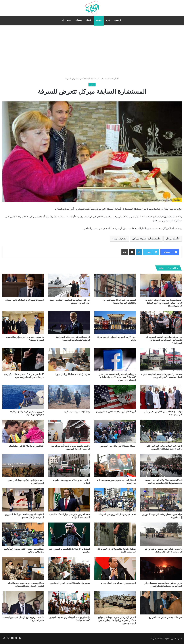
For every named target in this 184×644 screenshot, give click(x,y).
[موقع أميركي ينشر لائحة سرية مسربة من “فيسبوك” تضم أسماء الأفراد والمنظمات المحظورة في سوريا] (115, 360)
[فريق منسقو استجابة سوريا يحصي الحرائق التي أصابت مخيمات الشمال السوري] (161, 569)
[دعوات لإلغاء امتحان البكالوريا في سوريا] (69, 360)
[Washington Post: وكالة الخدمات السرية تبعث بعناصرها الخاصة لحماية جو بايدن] (161, 466)
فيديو (108, 20)
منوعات (79, 20)
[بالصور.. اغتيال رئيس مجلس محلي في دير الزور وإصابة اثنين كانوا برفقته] (161, 534)
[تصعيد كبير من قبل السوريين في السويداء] (115, 500)
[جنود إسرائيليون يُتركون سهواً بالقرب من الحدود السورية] (23, 466)
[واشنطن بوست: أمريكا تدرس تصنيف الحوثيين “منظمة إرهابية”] (69, 603)
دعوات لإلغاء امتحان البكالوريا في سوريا (72, 374)
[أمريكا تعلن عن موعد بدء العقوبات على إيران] (115, 397)
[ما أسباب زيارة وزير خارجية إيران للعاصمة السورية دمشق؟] (23, 323)
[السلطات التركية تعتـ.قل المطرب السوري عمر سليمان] (69, 534)
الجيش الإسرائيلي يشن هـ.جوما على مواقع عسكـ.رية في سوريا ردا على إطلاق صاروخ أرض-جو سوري (117, 620)
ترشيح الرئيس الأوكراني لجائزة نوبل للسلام (25, 300)
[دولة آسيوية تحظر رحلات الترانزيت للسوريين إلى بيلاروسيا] (161, 500)
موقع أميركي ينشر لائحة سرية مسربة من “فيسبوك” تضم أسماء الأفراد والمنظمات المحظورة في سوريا (117, 377)
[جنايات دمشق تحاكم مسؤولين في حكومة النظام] (69, 466)
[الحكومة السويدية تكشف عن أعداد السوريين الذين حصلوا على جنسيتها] (23, 500)
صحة (69, 20)
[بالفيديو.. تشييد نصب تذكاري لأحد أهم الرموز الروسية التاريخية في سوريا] (69, 431)
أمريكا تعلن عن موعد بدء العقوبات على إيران (116, 412)
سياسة (99, 20)
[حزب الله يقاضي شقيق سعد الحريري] (161, 603)
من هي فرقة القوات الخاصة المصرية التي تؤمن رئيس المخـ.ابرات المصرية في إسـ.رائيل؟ (163, 340)
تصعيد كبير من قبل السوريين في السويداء (117, 514)
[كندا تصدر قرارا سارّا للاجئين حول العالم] (23, 431)
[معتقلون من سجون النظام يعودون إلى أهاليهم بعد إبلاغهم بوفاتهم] (23, 534)
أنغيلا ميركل (172, 239)
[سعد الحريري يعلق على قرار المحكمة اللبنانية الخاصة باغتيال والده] (69, 500)
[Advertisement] (92, 51)
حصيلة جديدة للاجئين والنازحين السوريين (118, 446)
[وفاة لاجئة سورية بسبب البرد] (69, 397)
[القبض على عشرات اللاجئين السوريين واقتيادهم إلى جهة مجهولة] (115, 285)
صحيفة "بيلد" (119, 239)
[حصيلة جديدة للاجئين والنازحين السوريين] (115, 431)
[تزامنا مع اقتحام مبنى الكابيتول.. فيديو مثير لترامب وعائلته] (161, 397)
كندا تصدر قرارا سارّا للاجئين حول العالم (26, 446)
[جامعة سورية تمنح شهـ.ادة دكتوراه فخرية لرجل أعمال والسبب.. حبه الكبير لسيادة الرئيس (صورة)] (161, 285)
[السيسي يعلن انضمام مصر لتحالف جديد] (115, 569)
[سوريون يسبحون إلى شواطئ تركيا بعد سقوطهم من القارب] (23, 397)
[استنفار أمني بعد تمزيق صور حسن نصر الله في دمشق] (115, 466)
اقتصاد (89, 20)
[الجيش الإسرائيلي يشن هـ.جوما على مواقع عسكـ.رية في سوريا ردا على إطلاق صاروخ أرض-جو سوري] (115, 603)
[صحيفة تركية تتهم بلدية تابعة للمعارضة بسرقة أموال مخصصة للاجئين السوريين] (161, 360)
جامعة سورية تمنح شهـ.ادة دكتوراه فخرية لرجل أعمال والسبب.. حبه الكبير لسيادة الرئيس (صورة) (164, 303)
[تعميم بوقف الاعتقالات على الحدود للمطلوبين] (69, 569)
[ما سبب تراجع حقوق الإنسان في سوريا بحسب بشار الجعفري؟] (23, 603)
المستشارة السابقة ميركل (146, 239)
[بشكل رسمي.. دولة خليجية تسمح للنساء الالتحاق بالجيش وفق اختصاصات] (23, 569)
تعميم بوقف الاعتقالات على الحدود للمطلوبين (70, 583)
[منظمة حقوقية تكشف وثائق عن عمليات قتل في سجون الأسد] (115, 534)
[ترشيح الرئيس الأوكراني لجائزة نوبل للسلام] (23, 285)
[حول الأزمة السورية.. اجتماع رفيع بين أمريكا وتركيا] (115, 323)
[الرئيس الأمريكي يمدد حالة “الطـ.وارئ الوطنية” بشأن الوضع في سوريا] (69, 323)
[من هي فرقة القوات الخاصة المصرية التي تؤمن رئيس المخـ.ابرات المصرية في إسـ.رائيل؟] (161, 323)
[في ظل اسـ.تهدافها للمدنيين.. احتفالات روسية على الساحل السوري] (69, 285)
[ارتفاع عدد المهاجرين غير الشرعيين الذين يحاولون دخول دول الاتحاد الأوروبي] (161, 431)
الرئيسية (118, 20)
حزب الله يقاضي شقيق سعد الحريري (165, 617)
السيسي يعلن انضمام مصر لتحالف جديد (118, 583)
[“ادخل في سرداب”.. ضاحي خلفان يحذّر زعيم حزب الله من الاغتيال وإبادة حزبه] (23, 360)
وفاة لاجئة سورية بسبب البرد (77, 412)
